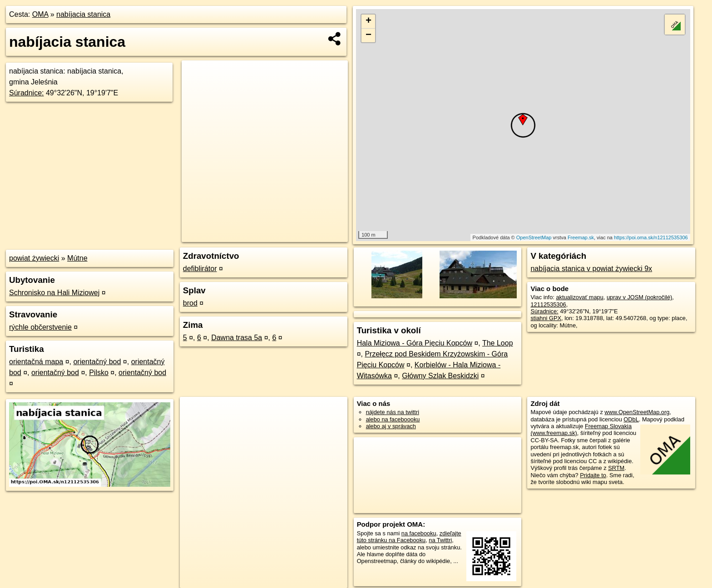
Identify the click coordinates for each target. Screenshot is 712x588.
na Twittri (440, 540)
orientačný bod (97, 362)
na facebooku (419, 533)
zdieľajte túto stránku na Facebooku (409, 537)
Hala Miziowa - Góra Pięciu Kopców (415, 343)
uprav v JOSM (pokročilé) (639, 297)
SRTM (616, 468)
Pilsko (99, 373)
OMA (40, 14)
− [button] (368, 35)
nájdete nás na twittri (393, 412)
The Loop (498, 343)
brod (190, 303)
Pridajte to (593, 475)
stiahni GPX (546, 318)
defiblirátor (200, 269)
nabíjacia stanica (83, 14)
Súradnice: (27, 93)
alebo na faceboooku (393, 419)
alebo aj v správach (391, 426)
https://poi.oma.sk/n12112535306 (651, 237)
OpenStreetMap (534, 237)
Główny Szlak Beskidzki (440, 376)
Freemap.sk (581, 237)
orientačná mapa (36, 362)
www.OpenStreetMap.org (637, 412)
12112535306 (548, 304)
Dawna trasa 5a (237, 338)
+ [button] (368, 21)
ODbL (631, 419)
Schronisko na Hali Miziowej (54, 293)
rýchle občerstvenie (40, 327)
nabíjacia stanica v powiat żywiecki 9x (591, 269)
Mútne (77, 258)
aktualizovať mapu (579, 297)
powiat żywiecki (34, 258)
